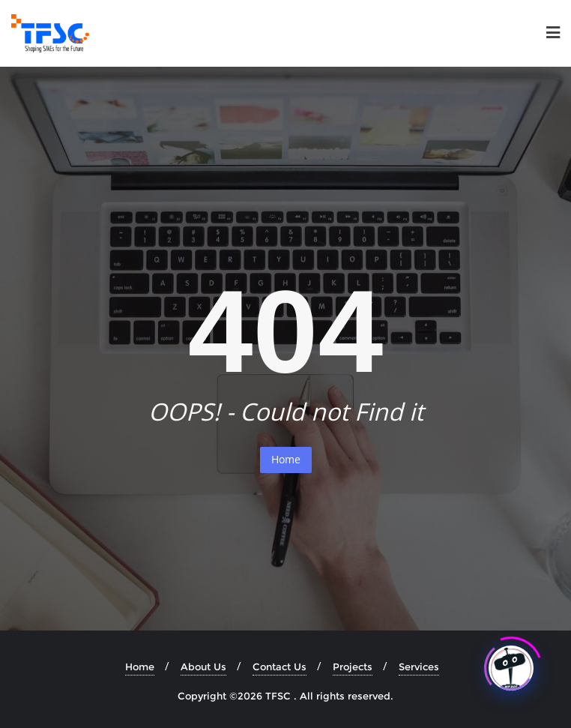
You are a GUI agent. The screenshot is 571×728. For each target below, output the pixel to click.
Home (286, 459)
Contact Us (280, 667)
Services (419, 667)
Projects (353, 667)
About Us (203, 667)
